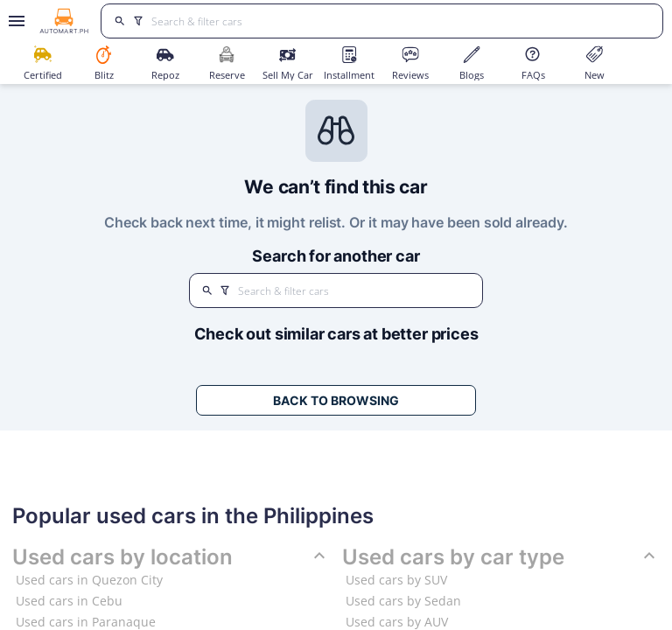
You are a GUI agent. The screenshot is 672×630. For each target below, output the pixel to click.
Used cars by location (171, 557)
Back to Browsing (336, 400)
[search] (119, 21)
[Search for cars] (400, 21)
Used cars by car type (501, 557)
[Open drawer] (14, 21)
